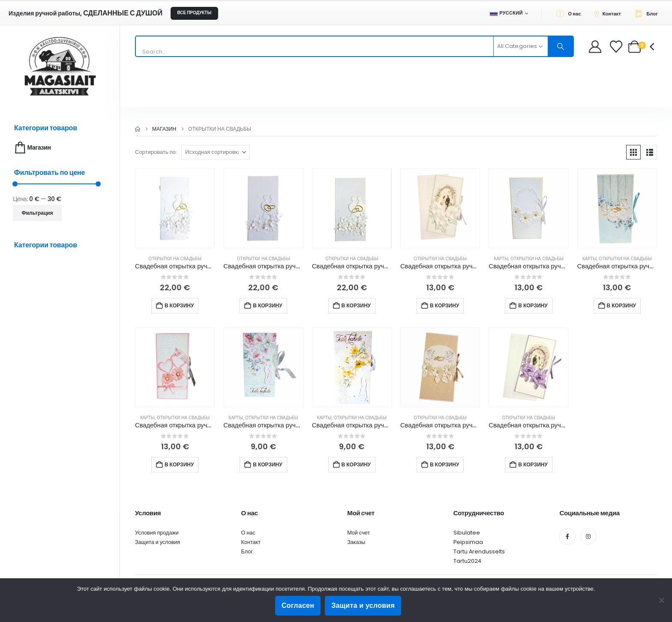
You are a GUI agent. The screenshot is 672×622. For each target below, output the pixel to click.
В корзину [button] (179, 305)
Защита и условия (157, 542)
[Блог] (649, 13)
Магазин (32, 148)
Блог (247, 551)
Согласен (298, 605)
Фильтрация (37, 213)
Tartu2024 (467, 561)
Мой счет (358, 533)
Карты (501, 259)
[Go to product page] (175, 208)
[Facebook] (567, 536)
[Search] (561, 46)
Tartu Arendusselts (479, 551)
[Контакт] (610, 13)
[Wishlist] (617, 47)
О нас (248, 533)
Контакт (251, 542)
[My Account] (595, 47)
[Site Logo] (60, 66)
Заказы (356, 542)
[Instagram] (588, 536)
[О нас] (571, 13)
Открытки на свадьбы (175, 259)
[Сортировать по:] (216, 152)
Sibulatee (467, 533)
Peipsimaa (468, 542)
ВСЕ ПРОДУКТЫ (194, 13)
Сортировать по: (156, 152)
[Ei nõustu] (661, 600)
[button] (633, 152)
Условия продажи (157, 533)
